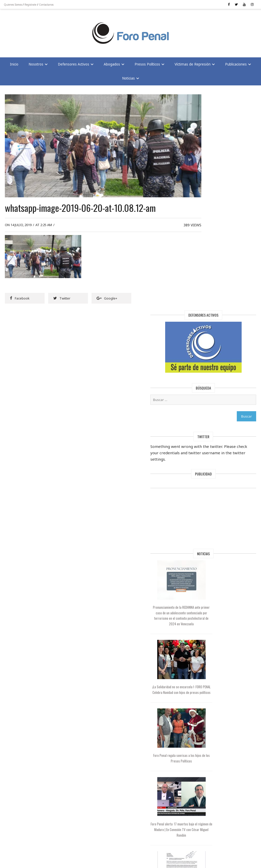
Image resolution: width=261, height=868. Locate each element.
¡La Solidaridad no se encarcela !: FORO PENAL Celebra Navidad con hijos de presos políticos (208, 466)
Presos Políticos (147, 66)
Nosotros (36, 66)
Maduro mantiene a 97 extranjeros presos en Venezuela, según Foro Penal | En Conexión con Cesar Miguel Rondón (208, 722)
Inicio (14, 66)
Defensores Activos (74, 66)
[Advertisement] (46, 31)
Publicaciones (236, 66)
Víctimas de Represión (193, 66)
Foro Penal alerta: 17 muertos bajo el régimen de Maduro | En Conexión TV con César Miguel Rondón (208, 588)
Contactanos (48, 5)
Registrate (32, 5)
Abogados (112, 66)
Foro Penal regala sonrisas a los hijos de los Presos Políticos (208, 527)
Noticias (128, 80)
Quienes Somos (14, 5)
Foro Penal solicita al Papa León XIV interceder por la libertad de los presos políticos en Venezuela (208, 653)
